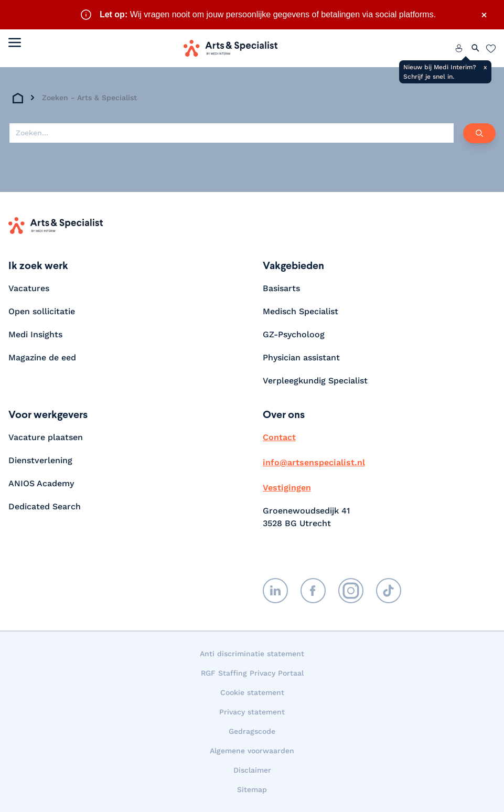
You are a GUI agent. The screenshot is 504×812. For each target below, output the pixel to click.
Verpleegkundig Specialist (315, 381)
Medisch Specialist (301, 311)
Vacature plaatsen (46, 437)
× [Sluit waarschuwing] (484, 15)
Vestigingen (287, 488)
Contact (279, 437)
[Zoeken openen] (476, 48)
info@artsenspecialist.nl (314, 462)
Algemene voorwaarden (252, 751)
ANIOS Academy (41, 483)
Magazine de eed (42, 357)
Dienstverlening (40, 460)
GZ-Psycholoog (294, 334)
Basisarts (281, 288)
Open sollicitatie (42, 311)
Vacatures (29, 288)
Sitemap (252, 789)
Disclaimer (252, 770)
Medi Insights (35, 334)
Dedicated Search (45, 506)
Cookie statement (252, 692)
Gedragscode (252, 731)
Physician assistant (301, 357)
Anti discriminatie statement (252, 654)
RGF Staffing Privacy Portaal (252, 673)
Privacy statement (252, 712)
